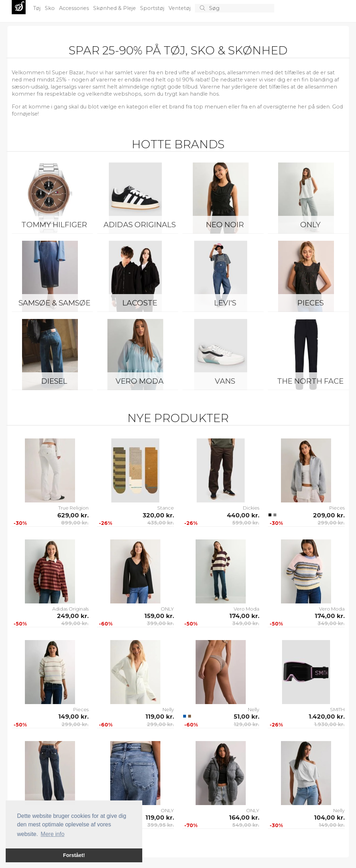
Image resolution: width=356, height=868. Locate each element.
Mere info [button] (52, 834)
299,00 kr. (331, 523)
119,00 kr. (160, 717)
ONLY (310, 225)
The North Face (310, 381)
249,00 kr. (73, 616)
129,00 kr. (246, 724)
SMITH (337, 709)
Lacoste (140, 303)
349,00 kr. (246, 623)
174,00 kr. (244, 616)
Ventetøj (180, 8)
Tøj (38, 8)
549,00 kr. (246, 825)
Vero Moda (140, 381)
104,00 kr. (329, 818)
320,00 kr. (158, 515)
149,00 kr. (73, 717)
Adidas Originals (140, 225)
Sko (51, 8)
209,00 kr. (329, 515)
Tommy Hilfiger (54, 225)
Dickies (251, 508)
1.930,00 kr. (329, 724)
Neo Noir (225, 225)
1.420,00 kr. (327, 717)
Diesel (54, 381)
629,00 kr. (73, 515)
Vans (225, 381)
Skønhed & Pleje (115, 8)
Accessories (75, 8)
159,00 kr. (159, 616)
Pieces (310, 303)
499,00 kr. (75, 623)
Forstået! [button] (74, 855)
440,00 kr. (243, 515)
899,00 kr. (75, 523)
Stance (166, 508)
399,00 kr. (160, 623)
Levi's (225, 303)
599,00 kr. (246, 523)
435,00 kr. (161, 523)
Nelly (168, 709)
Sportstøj (153, 8)
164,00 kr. (244, 818)
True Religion (73, 508)
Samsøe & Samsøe (54, 303)
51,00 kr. (246, 717)
